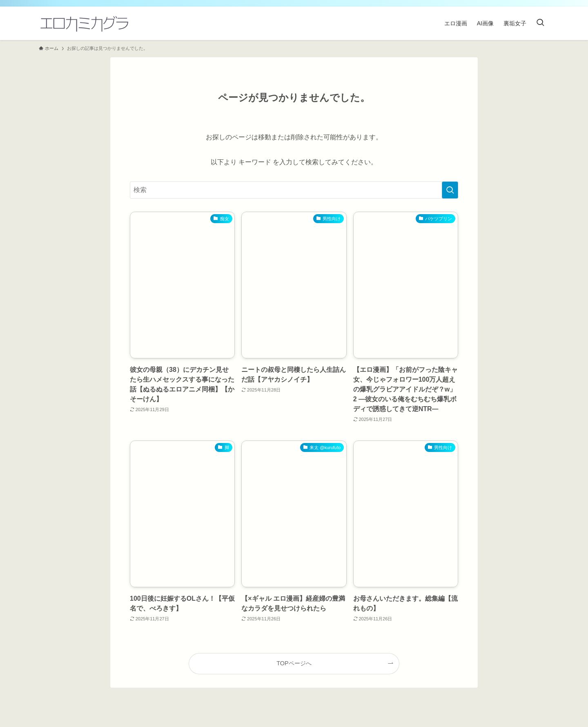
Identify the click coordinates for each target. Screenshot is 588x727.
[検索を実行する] (450, 190)
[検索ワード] (294, 190)
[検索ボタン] (540, 23)
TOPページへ (294, 663)
